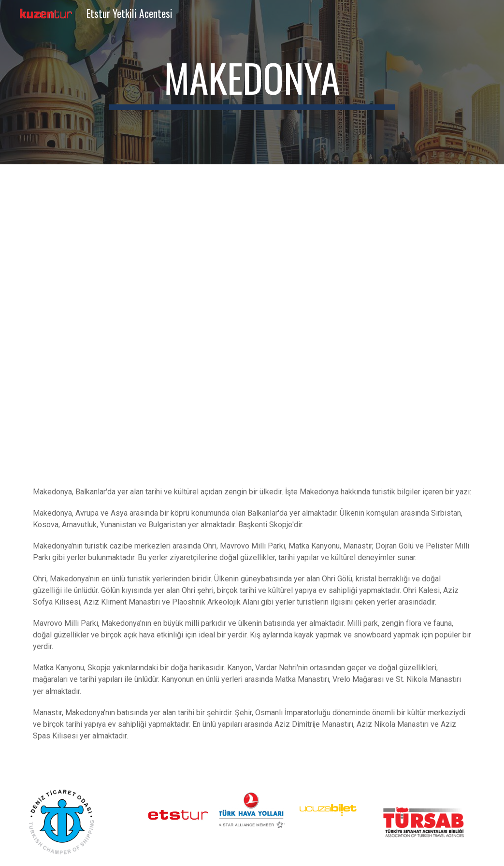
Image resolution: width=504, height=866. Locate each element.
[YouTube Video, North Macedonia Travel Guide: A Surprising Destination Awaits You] (252, 327)
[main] (252, 82)
